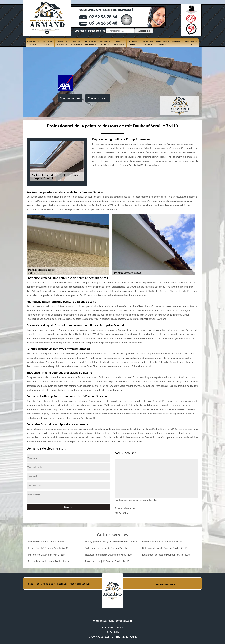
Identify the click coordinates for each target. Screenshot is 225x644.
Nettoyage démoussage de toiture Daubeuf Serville (111, 542)
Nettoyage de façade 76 (105, 43)
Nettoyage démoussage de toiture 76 (76, 45)
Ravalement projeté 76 (134, 43)
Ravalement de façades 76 (33, 43)
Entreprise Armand (166, 584)
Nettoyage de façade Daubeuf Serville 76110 (165, 548)
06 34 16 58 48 (103, 23)
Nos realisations (70, 98)
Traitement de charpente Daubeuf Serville (106, 548)
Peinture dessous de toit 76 (162, 43)
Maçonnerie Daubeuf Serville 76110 (46, 555)
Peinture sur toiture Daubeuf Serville (47, 542)
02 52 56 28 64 (103, 17)
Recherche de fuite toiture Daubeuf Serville (50, 561)
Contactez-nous (98, 98)
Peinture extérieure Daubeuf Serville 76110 (164, 542)
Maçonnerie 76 (177, 41)
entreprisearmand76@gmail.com (113, 621)
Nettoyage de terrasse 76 (148, 43)
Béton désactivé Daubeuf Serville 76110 (48, 548)
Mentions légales (80, 584)
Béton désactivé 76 (191, 43)
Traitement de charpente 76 (62, 43)
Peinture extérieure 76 (119, 43)
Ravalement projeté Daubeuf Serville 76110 (107, 561)
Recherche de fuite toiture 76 (90, 43)
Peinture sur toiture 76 (47, 43)
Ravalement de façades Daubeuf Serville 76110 (166, 555)
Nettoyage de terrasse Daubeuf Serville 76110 (108, 555)
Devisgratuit (126, 20)
